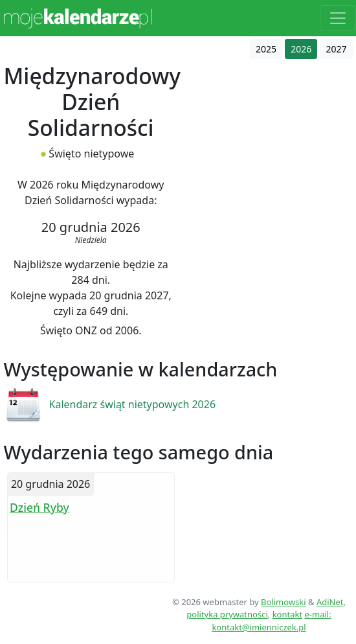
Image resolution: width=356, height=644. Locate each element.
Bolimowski (284, 602)
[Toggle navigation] (338, 18)
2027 (336, 49)
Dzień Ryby (39, 507)
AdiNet (330, 602)
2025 (266, 49)
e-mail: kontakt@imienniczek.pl (271, 621)
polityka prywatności (227, 614)
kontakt (287, 614)
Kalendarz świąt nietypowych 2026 (133, 404)
